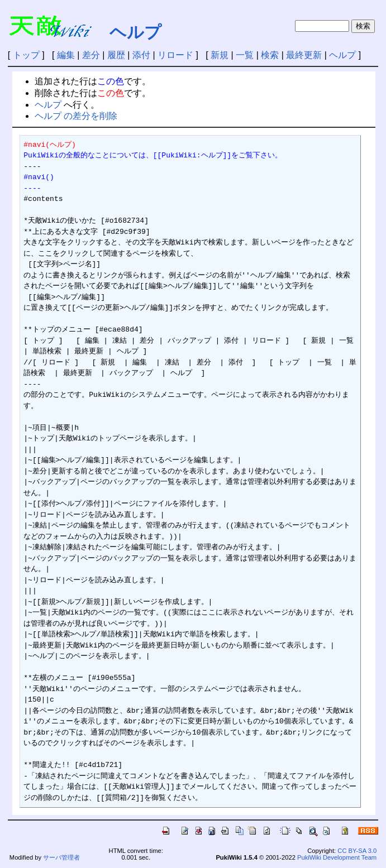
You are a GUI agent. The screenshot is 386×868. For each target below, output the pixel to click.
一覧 (245, 55)
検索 (270, 55)
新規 (220, 55)
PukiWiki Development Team (337, 857)
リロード (175, 55)
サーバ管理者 (61, 857)
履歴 (116, 55)
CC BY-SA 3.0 (357, 851)
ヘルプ (135, 32)
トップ (26, 55)
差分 (91, 55)
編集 (66, 55)
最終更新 (304, 55)
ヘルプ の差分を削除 (76, 116)
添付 (141, 55)
